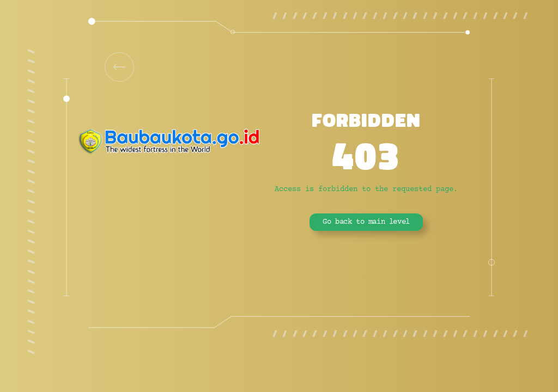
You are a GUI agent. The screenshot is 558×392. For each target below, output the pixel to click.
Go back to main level (366, 222)
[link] (119, 67)
